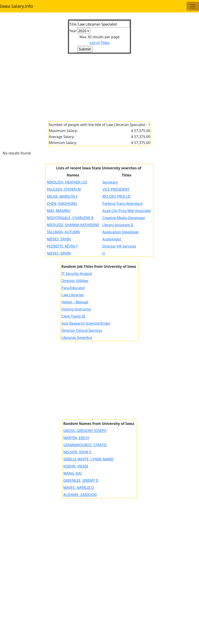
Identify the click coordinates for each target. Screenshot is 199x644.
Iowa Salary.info (17, 6)
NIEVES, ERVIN (59, 239)
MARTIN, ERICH (76, 438)
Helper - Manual (75, 302)
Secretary (110, 182)
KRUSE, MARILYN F (62, 196)
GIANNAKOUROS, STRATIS (85, 445)
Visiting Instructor (76, 309)
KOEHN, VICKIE (76, 466)
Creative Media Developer (124, 218)
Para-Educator (73, 288)
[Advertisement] (99, 85)
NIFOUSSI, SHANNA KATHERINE (73, 225)
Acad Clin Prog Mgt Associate (127, 211)
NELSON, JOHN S (77, 452)
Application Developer (121, 232)
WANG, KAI (72, 473)
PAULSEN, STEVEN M (64, 189)
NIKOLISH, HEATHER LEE (67, 182)
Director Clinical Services (82, 330)
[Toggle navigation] (193, 6)
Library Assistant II (118, 225)
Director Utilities (75, 281)
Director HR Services (119, 246)
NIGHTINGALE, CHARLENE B (70, 218)
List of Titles (99, 43)
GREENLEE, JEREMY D (81, 480)
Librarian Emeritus (77, 338)
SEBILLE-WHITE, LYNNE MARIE (88, 459)
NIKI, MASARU (59, 211)
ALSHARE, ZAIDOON (80, 495)
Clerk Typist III (73, 316)
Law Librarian (73, 295)
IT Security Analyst (77, 274)
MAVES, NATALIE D (79, 488)
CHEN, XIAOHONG (62, 204)
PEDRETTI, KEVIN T (62, 246)
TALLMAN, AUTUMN (63, 232)
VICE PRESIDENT (116, 189)
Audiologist (112, 239)
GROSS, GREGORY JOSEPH (85, 431)
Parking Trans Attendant (123, 204)
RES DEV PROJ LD (116, 196)
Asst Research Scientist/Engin (86, 323)
